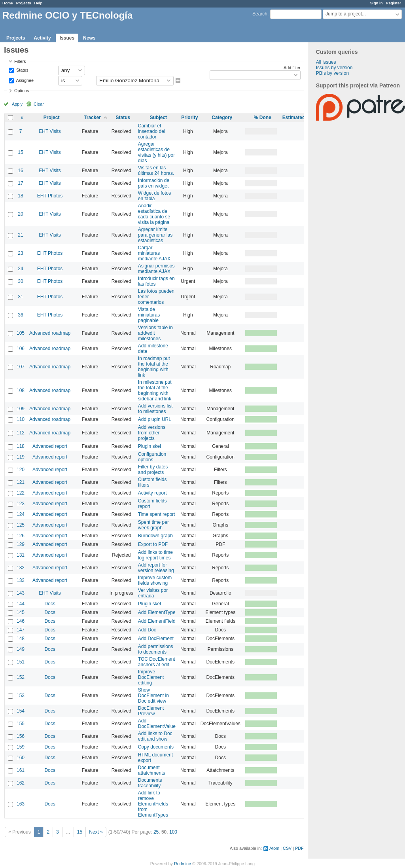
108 (21, 390)
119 (21, 457)
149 (21, 649)
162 (21, 783)
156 (21, 736)
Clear (39, 104)
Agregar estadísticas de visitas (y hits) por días (156, 152)
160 (21, 758)
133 (21, 580)
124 (21, 514)
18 (20, 196)
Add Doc (147, 630)
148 (21, 639)
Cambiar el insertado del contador (152, 131)
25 (156, 832)
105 (21, 333)
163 (21, 804)
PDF (299, 848)
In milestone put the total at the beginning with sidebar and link (155, 390)
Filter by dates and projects (153, 470)
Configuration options (152, 457)
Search (260, 14)
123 (21, 504)
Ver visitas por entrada (153, 593)
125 (21, 525)
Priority (189, 118)
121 (21, 482)
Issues (67, 38)
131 (21, 555)
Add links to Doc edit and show (155, 736)
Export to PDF (153, 544)
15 (20, 152)
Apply (17, 104)
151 (21, 662)
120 (21, 470)
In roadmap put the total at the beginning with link (154, 367)
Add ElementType (157, 612)
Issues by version (334, 68)
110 (21, 419)
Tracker (92, 118)
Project (52, 118)
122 (21, 493)
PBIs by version (332, 73)
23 (20, 253)
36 (20, 315)
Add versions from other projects (152, 433)
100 (173, 832)
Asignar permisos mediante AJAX (156, 269)
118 (21, 446)
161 (21, 770)
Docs (50, 604)
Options (22, 91)
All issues (326, 62)
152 (21, 677)
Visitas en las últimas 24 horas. (156, 171)
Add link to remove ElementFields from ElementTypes (153, 804)
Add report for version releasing (156, 568)
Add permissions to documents (156, 649)
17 (20, 183)
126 (21, 536)
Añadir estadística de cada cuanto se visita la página (154, 214)
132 (21, 568)
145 (21, 612)
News (89, 38)
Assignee (24, 80)
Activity (42, 38)
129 (21, 544)
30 (20, 281)
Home (8, 3)
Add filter (292, 68)
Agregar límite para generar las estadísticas (155, 235)
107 (21, 367)
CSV (287, 848)
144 (21, 604)
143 (21, 593)
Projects (24, 3)
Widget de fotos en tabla (154, 196)
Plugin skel (150, 446)
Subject (158, 118)
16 (20, 171)
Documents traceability (150, 783)
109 (21, 409)
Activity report (152, 493)
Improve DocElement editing (151, 677)
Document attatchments (152, 770)
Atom (274, 848)
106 (21, 349)
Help (39, 3)
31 (20, 297)
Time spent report (157, 514)
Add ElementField (157, 621)
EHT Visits (50, 131)
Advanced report (50, 446)
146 (21, 621)
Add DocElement (156, 639)
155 (21, 724)
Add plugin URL (155, 419)
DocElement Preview (151, 711)
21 (20, 235)
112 (21, 433)
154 (21, 711)
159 (21, 747)
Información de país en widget (154, 183)
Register (394, 3)
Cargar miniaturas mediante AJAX (154, 253)
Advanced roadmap (50, 333)
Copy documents (156, 747)
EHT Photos (50, 196)
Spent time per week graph (153, 525)
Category (222, 118)
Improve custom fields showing (155, 580)
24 (20, 269)
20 (20, 214)
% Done (263, 118)
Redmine (183, 864)
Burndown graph (155, 536)
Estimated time (299, 118)
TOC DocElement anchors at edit (157, 662)
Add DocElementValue (157, 724)
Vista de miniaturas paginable (149, 315)
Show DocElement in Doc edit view (153, 696)
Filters (20, 61)
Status (22, 70)
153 (21, 696)
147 (21, 630)
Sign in (377, 3)
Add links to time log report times (155, 555)
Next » (96, 832)
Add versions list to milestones (155, 409)
